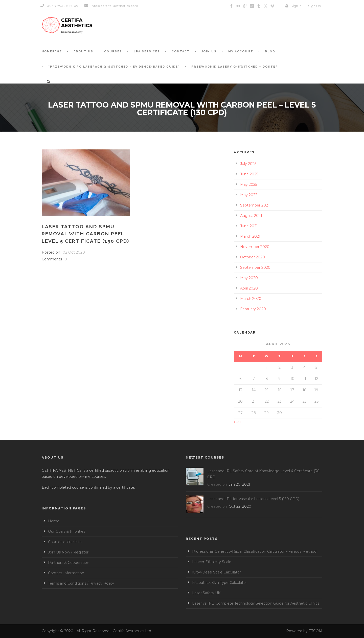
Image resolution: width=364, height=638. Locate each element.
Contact (181, 52)
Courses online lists (65, 542)
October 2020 (253, 257)
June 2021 (249, 226)
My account (241, 52)
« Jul (238, 422)
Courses (113, 52)
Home (54, 521)
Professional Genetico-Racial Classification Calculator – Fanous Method (254, 551)
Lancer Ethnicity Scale (212, 562)
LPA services (147, 52)
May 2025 (249, 184)
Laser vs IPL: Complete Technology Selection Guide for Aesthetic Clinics (256, 603)
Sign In (296, 6)
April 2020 (249, 288)
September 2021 (255, 205)
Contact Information (66, 573)
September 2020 (255, 267)
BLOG (270, 52)
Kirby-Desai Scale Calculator (217, 572)
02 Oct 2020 (74, 252)
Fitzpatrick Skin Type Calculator (220, 583)
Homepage (52, 52)
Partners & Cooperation (69, 563)
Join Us (209, 52)
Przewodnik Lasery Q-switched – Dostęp (235, 67)
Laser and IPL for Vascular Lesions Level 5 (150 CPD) (253, 499)
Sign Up (315, 6)
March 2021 (250, 236)
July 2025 (248, 164)
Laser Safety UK (206, 593)
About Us (83, 52)
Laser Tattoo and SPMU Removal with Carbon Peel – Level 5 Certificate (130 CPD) (85, 234)
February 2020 (253, 309)
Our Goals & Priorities (67, 531)
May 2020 (249, 278)
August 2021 (251, 216)
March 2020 (251, 299)
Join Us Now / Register (68, 552)
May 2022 (249, 195)
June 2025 (249, 174)
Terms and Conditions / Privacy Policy (81, 583)
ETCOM (315, 631)
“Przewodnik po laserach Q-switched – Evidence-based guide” (114, 67)
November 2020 (255, 247)
